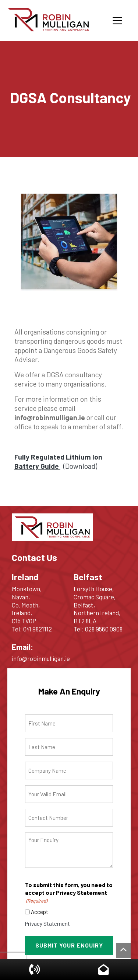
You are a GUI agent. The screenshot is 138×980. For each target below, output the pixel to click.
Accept (40, 912)
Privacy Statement (47, 924)
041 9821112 (38, 629)
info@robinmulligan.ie (41, 658)
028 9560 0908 (104, 629)
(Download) (58, 461)
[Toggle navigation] (117, 21)
